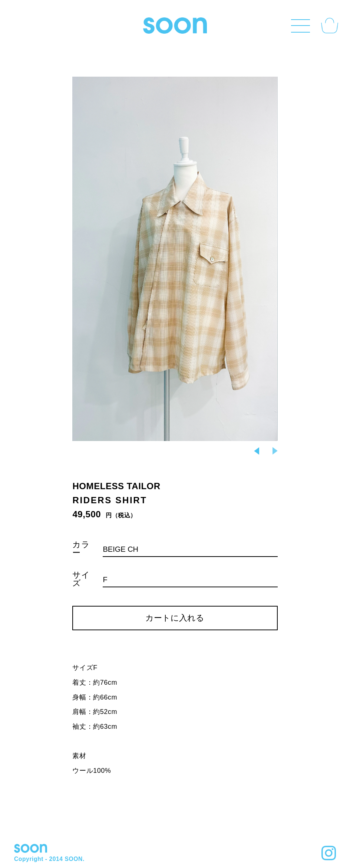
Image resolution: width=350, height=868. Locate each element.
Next (175, 259)
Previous (257, 451)
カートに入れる (175, 618)
